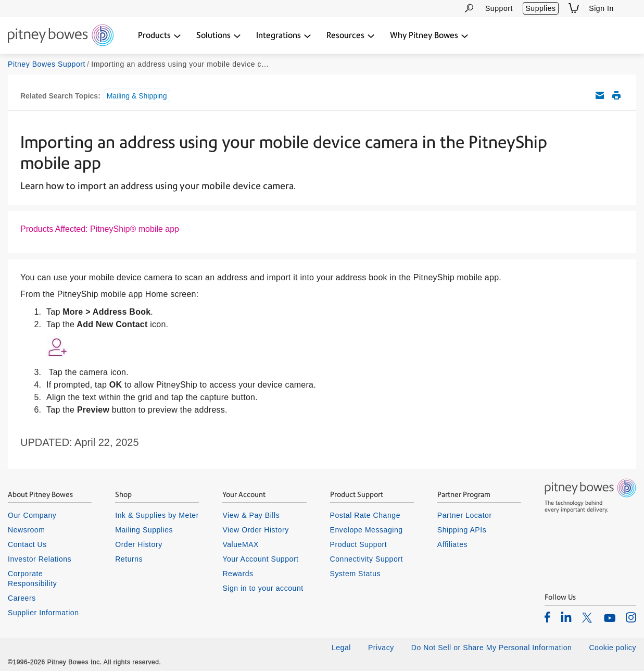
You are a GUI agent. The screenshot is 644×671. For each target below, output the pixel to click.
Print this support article (616, 95)
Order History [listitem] (139, 544)
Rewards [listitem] (238, 574)
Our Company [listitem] (32, 515)
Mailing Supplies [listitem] (144, 530)
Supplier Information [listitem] (43, 613)
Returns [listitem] (129, 559)
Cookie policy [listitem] (613, 648)
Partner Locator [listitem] (465, 515)
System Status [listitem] (356, 574)
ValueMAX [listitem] (241, 544)
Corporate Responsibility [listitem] (32, 578)
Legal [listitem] (341, 648)
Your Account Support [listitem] (260, 559)
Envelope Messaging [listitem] (367, 530)
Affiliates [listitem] (452, 544)
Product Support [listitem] (359, 544)
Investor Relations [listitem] (40, 559)
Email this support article (600, 95)
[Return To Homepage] (61, 36)
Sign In (601, 8)
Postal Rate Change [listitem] (365, 515)
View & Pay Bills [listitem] (251, 515)
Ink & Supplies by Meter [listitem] (157, 515)
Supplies (540, 8)
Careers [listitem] (22, 598)
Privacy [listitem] (381, 648)
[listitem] (547, 617)
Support (499, 8)
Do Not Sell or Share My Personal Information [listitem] (492, 648)
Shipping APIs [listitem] (462, 530)
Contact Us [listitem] (27, 544)
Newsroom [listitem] (26, 530)
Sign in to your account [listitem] (263, 588)
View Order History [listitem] (255, 530)
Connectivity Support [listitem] (367, 559)
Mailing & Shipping (137, 96)
